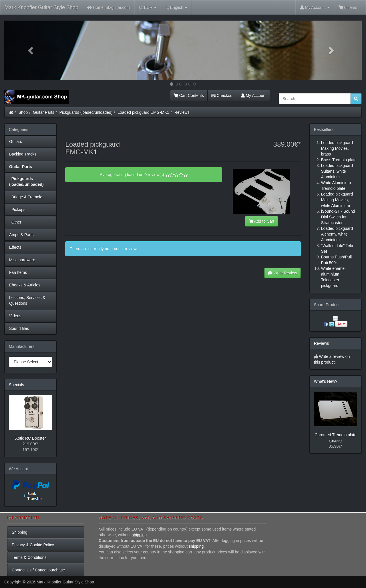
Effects (15, 247)
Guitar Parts (44, 112)
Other (15, 222)
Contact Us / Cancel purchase (38, 570)
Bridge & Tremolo (26, 197)
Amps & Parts (21, 235)
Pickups (17, 210)
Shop (23, 112)
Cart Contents (189, 95)
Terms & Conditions (29, 557)
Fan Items (18, 272)
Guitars (16, 141)
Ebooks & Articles (25, 285)
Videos (15, 316)
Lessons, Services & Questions (27, 300)
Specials (16, 385)
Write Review (283, 273)
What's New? (326, 381)
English (176, 8)
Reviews (182, 112)
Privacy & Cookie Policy (33, 545)
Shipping (20, 532)
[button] (31, 50)
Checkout (222, 95)
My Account (254, 95)
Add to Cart (262, 221)
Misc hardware (22, 260)
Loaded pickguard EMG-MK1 (143, 112)
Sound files (19, 328)
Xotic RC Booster (30, 438)
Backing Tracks (23, 154)
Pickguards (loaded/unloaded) (86, 112)
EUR (148, 8)
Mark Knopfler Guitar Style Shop (41, 7)
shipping (139, 535)
